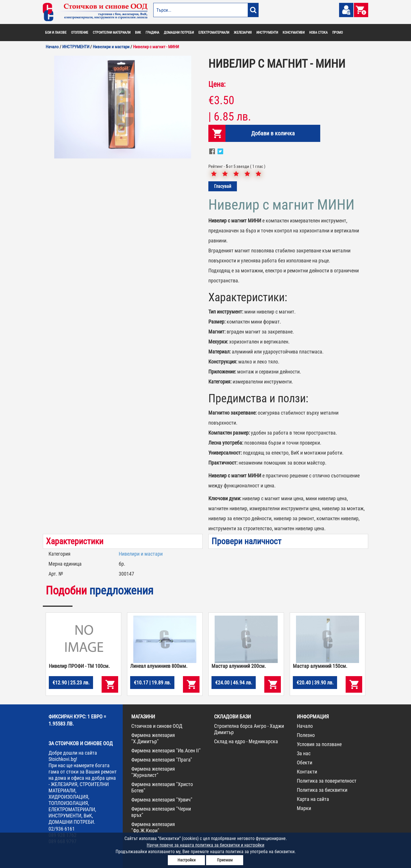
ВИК (138, 33)
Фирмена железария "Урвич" (162, 800)
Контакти (307, 772)
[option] (123, 107)
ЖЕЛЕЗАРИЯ (243, 33)
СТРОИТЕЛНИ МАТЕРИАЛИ (112, 33)
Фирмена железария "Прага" (162, 760)
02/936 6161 (62, 829)
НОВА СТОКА (318, 33)
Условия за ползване (319, 744)
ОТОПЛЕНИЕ (80, 33)
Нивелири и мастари (141, 554)
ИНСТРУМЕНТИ (267, 33)
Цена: (217, 84)
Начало (305, 726)
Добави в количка (273, 133)
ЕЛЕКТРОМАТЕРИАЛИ (214, 33)
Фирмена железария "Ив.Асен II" (166, 751)
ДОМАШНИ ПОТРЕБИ (179, 33)
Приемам (225, 860)
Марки (304, 808)
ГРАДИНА (152, 33)
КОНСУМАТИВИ (294, 33)
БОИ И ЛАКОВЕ (56, 33)
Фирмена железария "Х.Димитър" (153, 738)
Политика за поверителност (327, 781)
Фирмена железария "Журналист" (153, 772)
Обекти (305, 762)
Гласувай (223, 186)
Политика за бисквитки (322, 790)
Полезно (306, 735)
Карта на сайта (313, 799)
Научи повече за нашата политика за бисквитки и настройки (205, 845)
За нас (304, 753)
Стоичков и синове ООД (157, 726)
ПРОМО (338, 33)
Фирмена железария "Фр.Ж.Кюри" (153, 827)
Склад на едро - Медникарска (246, 741)
